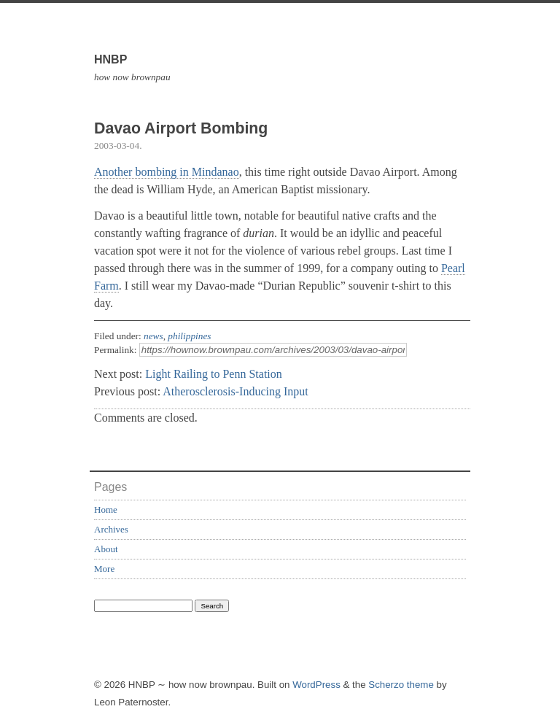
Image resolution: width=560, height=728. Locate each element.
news (153, 336)
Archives (111, 529)
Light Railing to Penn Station (214, 374)
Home (106, 510)
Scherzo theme (401, 685)
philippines (189, 336)
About (106, 549)
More (104, 569)
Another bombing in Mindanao (167, 172)
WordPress (316, 685)
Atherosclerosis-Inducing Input (236, 391)
